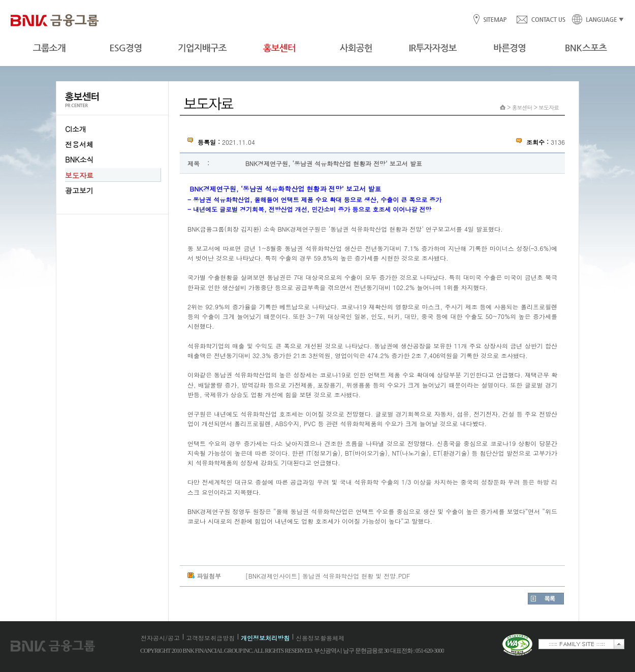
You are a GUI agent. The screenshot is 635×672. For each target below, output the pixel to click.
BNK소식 (79, 159)
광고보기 (79, 190)
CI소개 (76, 129)
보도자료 (79, 175)
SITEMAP (495, 20)
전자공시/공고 (160, 638)
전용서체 (79, 144)
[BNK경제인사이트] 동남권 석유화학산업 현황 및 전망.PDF (328, 576)
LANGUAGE (595, 20)
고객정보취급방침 (210, 638)
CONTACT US (541, 20)
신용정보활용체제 (320, 638)
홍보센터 (522, 107)
